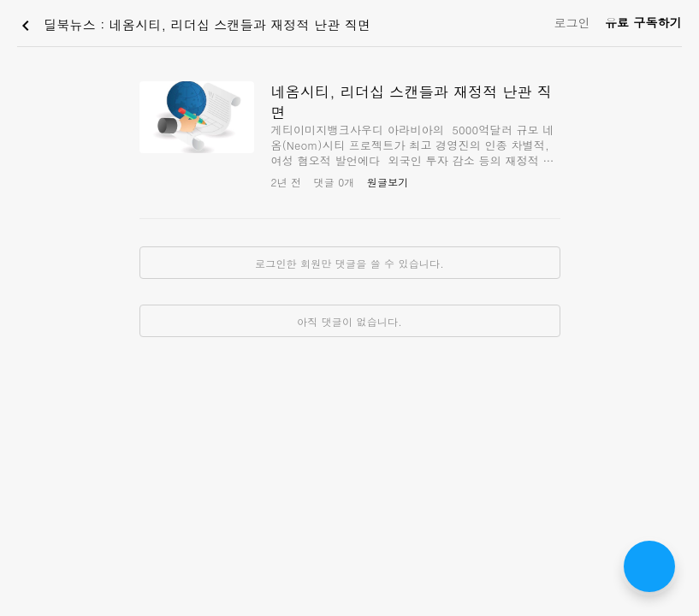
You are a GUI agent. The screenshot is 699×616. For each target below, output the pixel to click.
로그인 (572, 22)
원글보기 (388, 182)
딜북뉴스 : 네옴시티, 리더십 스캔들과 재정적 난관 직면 (193, 26)
